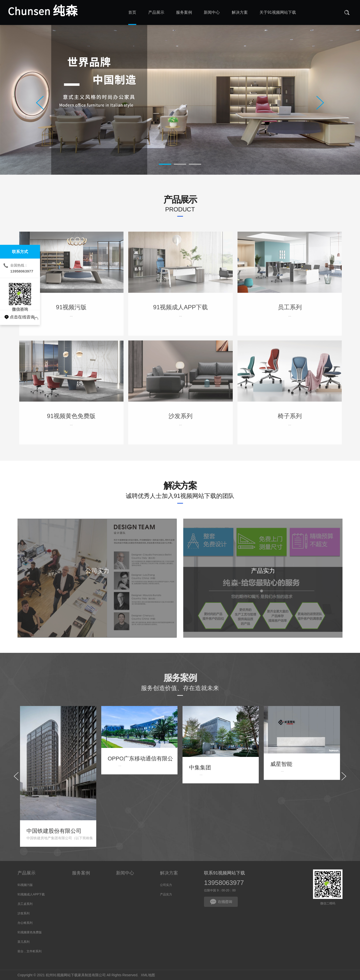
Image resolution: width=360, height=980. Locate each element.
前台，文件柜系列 (29, 951)
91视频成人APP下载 (31, 894)
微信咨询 (20, 294)
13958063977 (224, 883)
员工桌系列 (25, 904)
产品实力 (166, 894)
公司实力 (166, 885)
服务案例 (81, 873)
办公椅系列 (25, 923)
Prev (40, 103)
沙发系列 (23, 913)
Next (320, 103)
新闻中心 (125, 873)
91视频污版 (25, 885)
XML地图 (148, 975)
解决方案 (169, 873)
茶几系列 (23, 942)
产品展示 (26, 873)
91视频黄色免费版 (30, 932)
